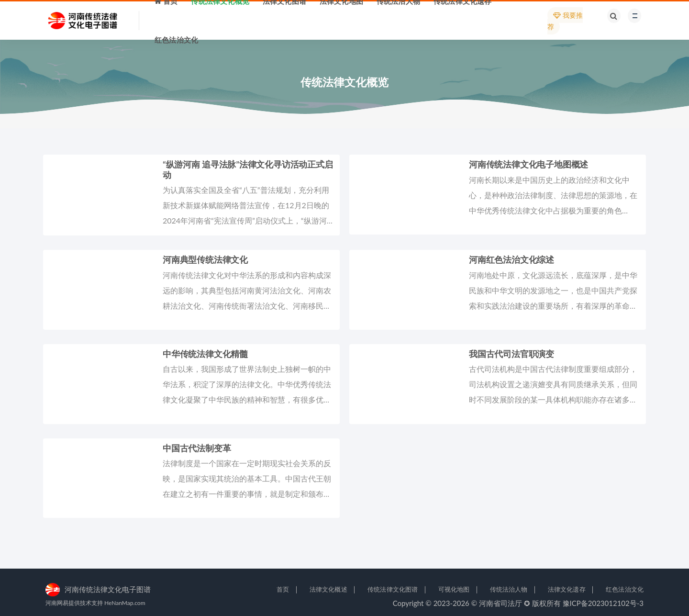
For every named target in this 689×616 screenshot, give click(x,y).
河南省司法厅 (500, 603)
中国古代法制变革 (197, 448)
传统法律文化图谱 (393, 589)
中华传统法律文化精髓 (205, 354)
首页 (283, 589)
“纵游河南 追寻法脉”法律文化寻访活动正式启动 (248, 169)
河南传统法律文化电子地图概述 (528, 164)
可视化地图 (454, 589)
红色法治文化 (625, 589)
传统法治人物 (509, 589)
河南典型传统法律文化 (205, 259)
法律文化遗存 (567, 589)
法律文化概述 (328, 589)
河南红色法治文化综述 (511, 259)
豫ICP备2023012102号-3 (603, 603)
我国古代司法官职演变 (511, 354)
